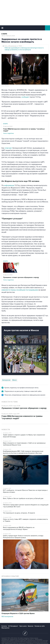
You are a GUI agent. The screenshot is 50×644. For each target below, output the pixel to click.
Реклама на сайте (40, 626)
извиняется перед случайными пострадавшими (20, 290)
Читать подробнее (25, 131)
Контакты (4, 626)
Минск (15, 380)
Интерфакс (25, 28)
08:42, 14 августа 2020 (8, 36)
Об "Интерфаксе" (13, 626)
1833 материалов (7, 617)
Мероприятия (5, 628)
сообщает (25, 97)
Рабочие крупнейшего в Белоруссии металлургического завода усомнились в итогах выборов (24, 49)
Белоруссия (6, 380)
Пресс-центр (23, 626)
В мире (4, 34)
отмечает (8, 148)
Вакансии (31, 626)
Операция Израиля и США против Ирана (18, 613)
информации (9, 185)
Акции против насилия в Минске (21, 330)
